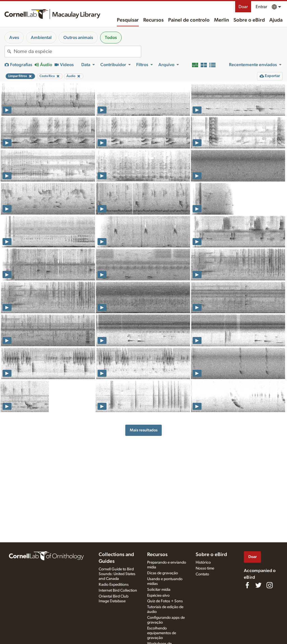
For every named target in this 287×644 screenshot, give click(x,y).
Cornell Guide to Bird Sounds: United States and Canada (117, 574)
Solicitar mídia (159, 590)
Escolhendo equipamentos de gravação (162, 633)
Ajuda (276, 20)
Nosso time (205, 568)
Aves (14, 38)
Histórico (203, 562)
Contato (202, 574)
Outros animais (78, 38)
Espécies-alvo (158, 596)
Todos (111, 38)
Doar (243, 7)
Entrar (261, 7)
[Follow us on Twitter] (258, 585)
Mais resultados (144, 430)
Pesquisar (128, 20)
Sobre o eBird (249, 20)
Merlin (222, 20)
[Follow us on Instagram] (270, 585)
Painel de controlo (189, 20)
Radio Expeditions (114, 585)
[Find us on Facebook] (247, 585)
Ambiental (41, 38)
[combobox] (77, 52)
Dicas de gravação (163, 573)
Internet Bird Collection (118, 590)
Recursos (153, 20)
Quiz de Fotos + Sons (165, 601)
